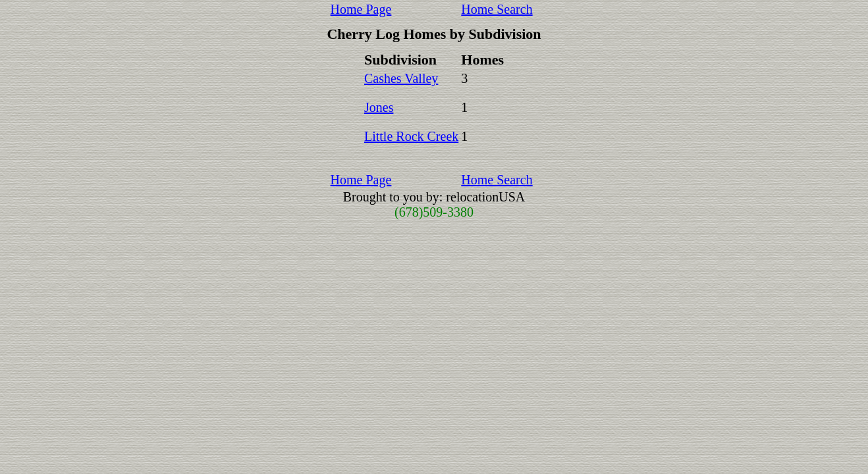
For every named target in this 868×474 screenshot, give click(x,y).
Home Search (497, 9)
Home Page (361, 9)
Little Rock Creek (411, 136)
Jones (379, 107)
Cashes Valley (401, 78)
